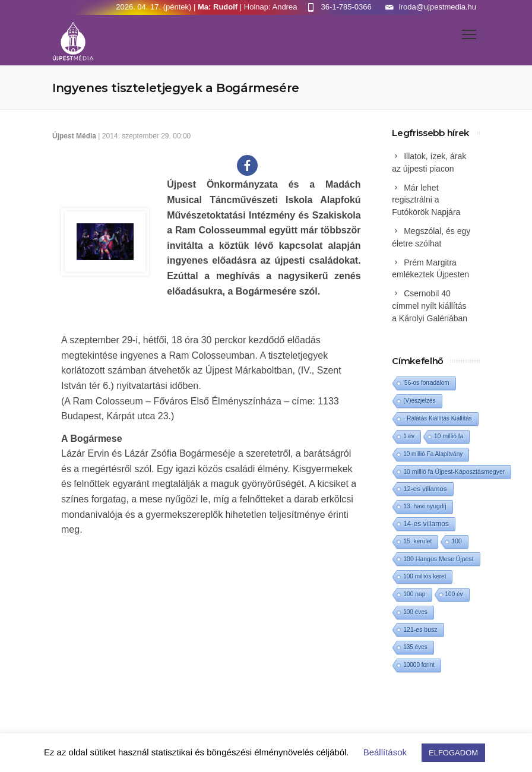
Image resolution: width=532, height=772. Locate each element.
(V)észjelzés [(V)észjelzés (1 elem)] (419, 401)
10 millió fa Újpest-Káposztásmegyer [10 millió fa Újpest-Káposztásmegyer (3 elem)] (454, 472)
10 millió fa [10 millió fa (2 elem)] (449, 436)
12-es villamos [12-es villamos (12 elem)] (425, 489)
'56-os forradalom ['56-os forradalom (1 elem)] (426, 383)
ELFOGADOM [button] (453, 753)
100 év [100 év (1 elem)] (454, 594)
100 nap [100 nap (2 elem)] (414, 594)
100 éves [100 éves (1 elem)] (415, 612)
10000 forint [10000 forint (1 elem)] (419, 665)
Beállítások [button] (385, 752)
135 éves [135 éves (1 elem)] (415, 647)
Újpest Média (74, 136)
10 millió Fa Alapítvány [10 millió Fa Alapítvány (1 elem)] (433, 454)
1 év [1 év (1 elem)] (409, 436)
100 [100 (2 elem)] (456, 541)
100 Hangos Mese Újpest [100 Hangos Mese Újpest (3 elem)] (438, 559)
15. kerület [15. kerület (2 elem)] (417, 541)
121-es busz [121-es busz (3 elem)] (420, 629)
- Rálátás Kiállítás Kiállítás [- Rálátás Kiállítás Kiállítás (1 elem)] (438, 418)
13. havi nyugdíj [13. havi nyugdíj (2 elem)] (425, 506)
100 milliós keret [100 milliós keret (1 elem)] (425, 576)
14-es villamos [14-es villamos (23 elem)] (426, 524)
